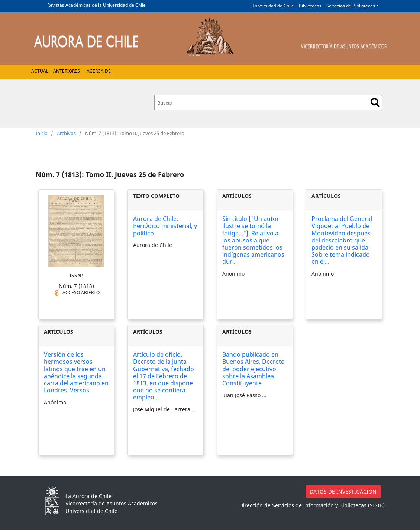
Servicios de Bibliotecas (351, 6)
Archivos (66, 133)
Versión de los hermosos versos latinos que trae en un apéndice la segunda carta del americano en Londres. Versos (76, 372)
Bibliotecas (310, 6)
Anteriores (67, 71)
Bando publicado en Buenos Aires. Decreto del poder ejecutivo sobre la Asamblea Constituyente (253, 369)
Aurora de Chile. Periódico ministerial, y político (165, 226)
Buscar (375, 102)
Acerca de (99, 71)
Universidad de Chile (273, 6)
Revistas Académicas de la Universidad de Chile (96, 5)
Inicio (42, 133)
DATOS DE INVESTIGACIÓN (343, 492)
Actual (40, 71)
